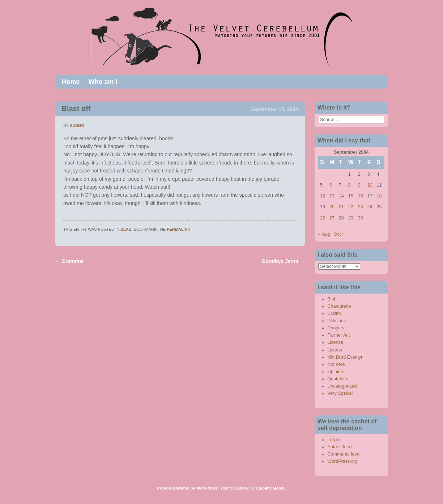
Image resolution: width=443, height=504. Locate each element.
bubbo (77, 125)
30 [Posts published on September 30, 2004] (361, 218)
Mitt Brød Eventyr (345, 357)
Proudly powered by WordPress (187, 488)
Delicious (336, 321)
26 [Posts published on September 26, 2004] (323, 218)
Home (71, 82)
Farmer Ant (338, 335)
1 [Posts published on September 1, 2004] (350, 174)
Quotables (338, 379)
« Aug (324, 234)
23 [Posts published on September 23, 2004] (361, 207)
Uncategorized (342, 386)
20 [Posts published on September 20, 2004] (332, 207)
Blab (126, 229)
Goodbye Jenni (283, 261)
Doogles (336, 328)
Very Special (340, 393)
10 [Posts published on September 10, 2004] (370, 185)
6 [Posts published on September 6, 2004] (331, 185)
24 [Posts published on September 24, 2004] (370, 207)
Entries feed (339, 447)
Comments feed (343, 454)
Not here (336, 364)
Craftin (334, 313)
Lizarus (335, 350)
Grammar (70, 261)
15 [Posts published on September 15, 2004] (351, 196)
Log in (333, 440)
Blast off (76, 108)
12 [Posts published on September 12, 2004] (323, 196)
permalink (178, 229)
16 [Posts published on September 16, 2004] (361, 196)
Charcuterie (339, 306)
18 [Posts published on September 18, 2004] (379, 196)
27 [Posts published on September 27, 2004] (332, 218)
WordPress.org (342, 461)
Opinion (335, 372)
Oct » (339, 234)
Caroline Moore (270, 488)
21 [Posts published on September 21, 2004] (341, 207)
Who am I (103, 82)
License (335, 342)
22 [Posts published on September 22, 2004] (351, 207)
